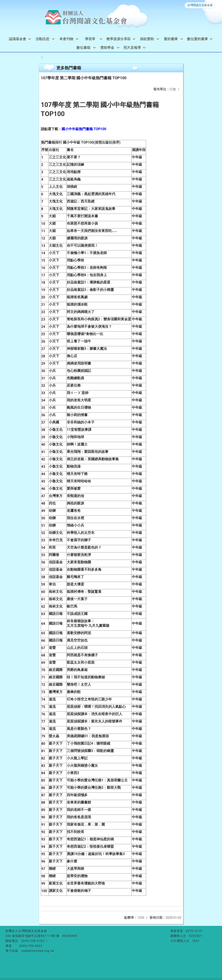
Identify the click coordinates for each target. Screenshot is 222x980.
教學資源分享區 (119, 39)
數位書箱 (83, 48)
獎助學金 (107, 48)
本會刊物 (66, 39)
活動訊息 (42, 39)
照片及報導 (132, 48)
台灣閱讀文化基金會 (200, 5)
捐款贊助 (147, 39)
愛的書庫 (171, 39)
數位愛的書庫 (198, 39)
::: (42, 57)
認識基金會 (18, 39)
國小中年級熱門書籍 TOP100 (84, 129)
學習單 (90, 39)
